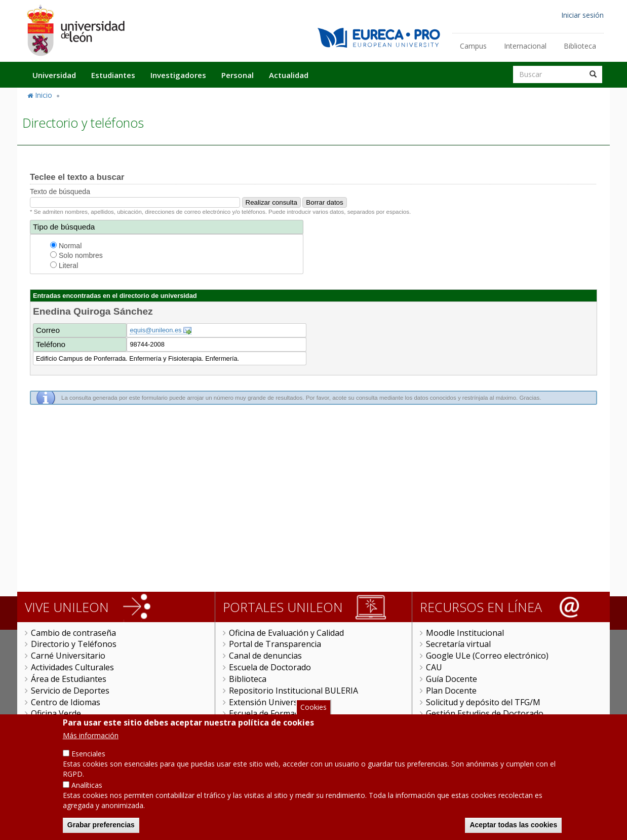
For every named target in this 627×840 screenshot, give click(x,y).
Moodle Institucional (465, 633)
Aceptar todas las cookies (513, 825)
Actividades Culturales (72, 667)
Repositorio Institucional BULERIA (293, 691)
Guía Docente (452, 679)
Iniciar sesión (582, 15)
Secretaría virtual (458, 644)
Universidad (54, 75)
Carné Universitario (68, 656)
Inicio (44, 95)
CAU (434, 667)
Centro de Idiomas (66, 702)
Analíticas (87, 785)
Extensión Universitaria (273, 702)
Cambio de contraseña (73, 633)
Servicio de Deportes (70, 691)
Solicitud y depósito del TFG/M (483, 702)
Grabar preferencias (101, 825)
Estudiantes (113, 75)
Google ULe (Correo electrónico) (487, 656)
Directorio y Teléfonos (74, 644)
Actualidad (289, 75)
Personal (238, 75)
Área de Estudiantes (69, 679)
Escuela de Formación (270, 713)
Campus (473, 46)
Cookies (313, 707)
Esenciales (88, 754)
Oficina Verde (56, 713)
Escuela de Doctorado (270, 667)
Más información (91, 735)
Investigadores (178, 75)
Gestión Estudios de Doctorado (485, 713)
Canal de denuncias (265, 656)
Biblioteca (580, 46)
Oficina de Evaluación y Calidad (286, 633)
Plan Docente (451, 691)
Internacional (525, 46)
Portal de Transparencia (275, 644)
